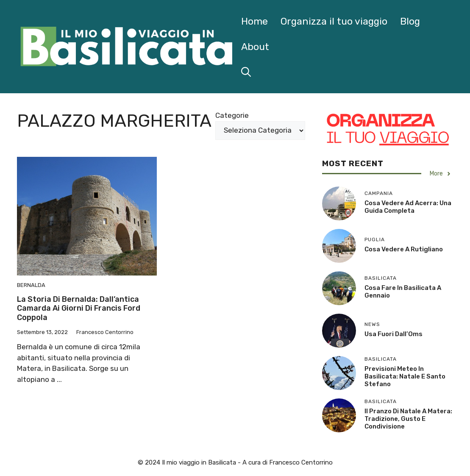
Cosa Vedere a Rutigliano (404, 249)
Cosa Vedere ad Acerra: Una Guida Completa (408, 207)
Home (254, 21)
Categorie (232, 115)
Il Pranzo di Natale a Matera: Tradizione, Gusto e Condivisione (408, 419)
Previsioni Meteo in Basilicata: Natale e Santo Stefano (405, 376)
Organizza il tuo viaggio (334, 21)
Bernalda (31, 285)
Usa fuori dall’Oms (394, 334)
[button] (246, 72)
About (255, 47)
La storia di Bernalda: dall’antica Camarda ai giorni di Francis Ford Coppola (79, 308)
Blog (410, 21)
